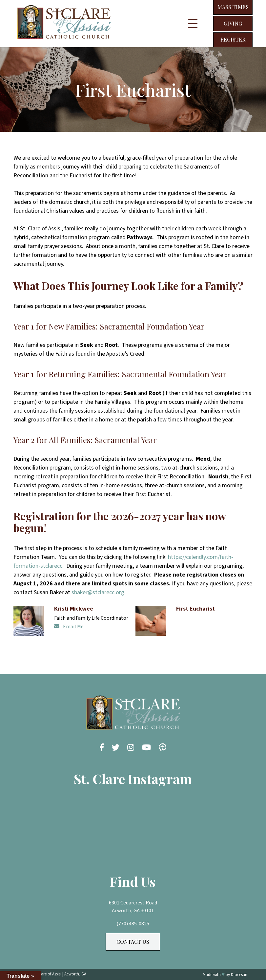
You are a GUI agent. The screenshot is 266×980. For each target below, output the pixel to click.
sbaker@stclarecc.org (98, 592)
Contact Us (133, 942)
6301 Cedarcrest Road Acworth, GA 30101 (133, 907)
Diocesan (239, 975)
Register (233, 39)
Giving (233, 23)
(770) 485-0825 (133, 924)
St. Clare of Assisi (47, 974)
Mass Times (233, 7)
